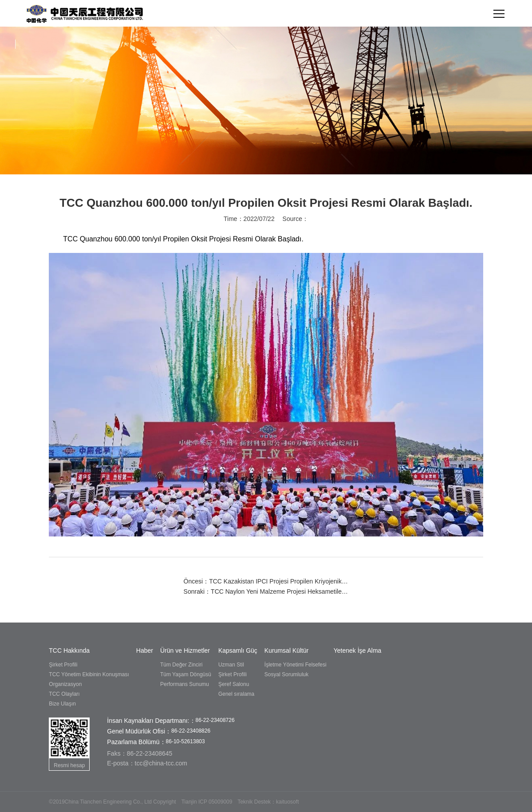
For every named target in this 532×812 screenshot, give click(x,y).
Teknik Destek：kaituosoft (268, 802)
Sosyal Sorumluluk (286, 674)
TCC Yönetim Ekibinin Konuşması (89, 674)
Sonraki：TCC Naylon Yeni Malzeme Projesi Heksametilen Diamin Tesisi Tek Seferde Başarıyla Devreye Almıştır (266, 591)
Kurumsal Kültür (287, 650)
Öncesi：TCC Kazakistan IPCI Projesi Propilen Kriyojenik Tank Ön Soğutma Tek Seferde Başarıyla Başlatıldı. (266, 581)
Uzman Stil (231, 665)
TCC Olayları (64, 694)
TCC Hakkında (69, 650)
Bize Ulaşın (62, 704)
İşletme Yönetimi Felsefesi (296, 665)
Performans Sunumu (185, 684)
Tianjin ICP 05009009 (207, 802)
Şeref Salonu (234, 684)
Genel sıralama (236, 694)
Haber (145, 650)
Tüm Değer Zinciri (181, 665)
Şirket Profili (63, 665)
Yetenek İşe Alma (358, 650)
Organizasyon (65, 684)
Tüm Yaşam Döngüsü (186, 674)
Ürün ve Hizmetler (185, 650)
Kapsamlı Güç (238, 650)
